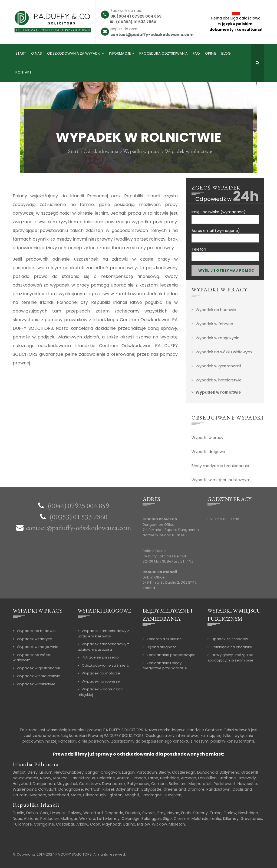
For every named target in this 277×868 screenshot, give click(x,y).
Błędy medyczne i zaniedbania (220, 466)
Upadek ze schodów (230, 639)
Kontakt (23, 72)
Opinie (211, 53)
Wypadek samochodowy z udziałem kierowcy (103, 633)
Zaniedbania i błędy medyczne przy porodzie (165, 666)
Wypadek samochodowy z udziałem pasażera (103, 647)
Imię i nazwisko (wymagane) (225, 215)
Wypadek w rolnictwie (218, 392)
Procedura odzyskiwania (164, 53)
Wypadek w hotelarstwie (219, 380)
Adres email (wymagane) (225, 233)
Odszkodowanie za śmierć (105, 665)
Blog (226, 53)
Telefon (225, 252)
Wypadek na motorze (101, 673)
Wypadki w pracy (141, 151)
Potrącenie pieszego (100, 657)
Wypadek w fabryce (214, 324)
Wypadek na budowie (216, 310)
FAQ (196, 53)
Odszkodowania (101, 151)
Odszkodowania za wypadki (74, 53)
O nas (37, 53)
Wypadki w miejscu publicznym (221, 480)
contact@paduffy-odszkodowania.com (79, 528)
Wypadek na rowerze (101, 681)
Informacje (120, 53)
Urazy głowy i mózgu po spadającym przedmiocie (230, 658)
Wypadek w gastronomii (218, 366)
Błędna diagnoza (162, 647)
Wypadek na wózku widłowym (224, 352)
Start (21, 53)
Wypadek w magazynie (217, 338)
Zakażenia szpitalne (164, 639)
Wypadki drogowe (208, 452)
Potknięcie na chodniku (232, 647)
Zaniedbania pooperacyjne (171, 655)
